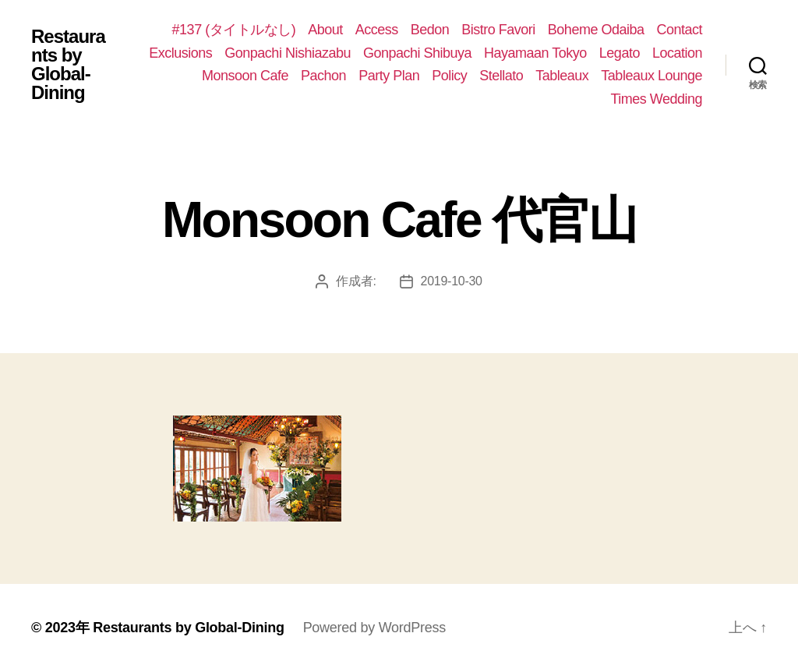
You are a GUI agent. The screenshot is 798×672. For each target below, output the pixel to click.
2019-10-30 (452, 281)
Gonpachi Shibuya (417, 53)
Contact (679, 30)
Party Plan (389, 76)
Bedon (430, 30)
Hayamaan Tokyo (535, 53)
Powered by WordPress (374, 628)
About (325, 30)
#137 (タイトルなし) (234, 30)
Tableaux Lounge (651, 76)
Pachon (323, 76)
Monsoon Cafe (245, 76)
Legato (620, 53)
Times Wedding (656, 99)
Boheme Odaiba (596, 30)
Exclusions (180, 53)
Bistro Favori (498, 30)
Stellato (501, 76)
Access (377, 30)
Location (677, 53)
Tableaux (562, 76)
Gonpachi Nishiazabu (288, 53)
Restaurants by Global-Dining (68, 65)
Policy (449, 76)
